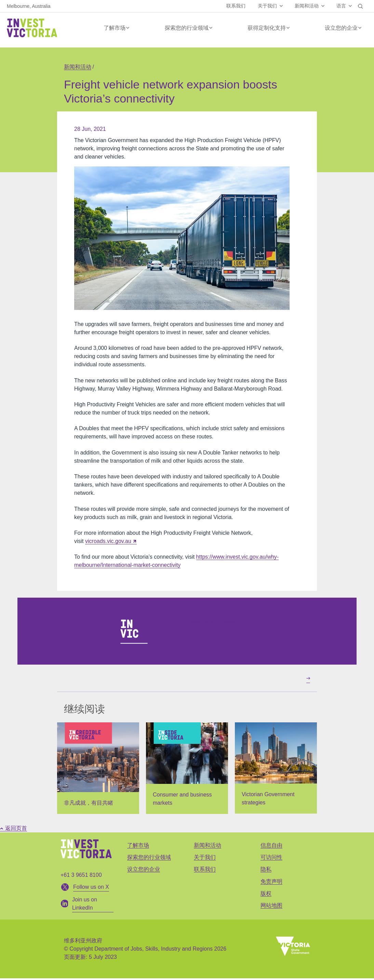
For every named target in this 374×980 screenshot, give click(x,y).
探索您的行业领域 (187, 28)
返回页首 (14, 828)
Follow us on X (91, 887)
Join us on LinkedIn (216, 621)
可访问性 (271, 857)
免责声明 (271, 881)
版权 (266, 893)
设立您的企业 (341, 28)
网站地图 (271, 905)
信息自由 (271, 845)
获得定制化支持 (267, 28)
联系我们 (236, 6)
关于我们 (267, 6)
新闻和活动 (307, 6)
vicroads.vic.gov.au (108, 541)
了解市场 (115, 28)
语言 (341, 6)
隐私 (266, 869)
